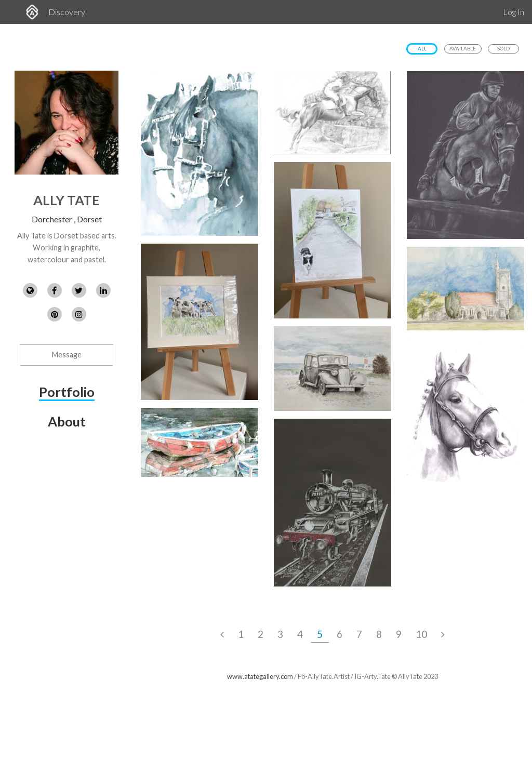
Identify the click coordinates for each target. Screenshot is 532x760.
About (67, 421)
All (422, 49)
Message (67, 355)
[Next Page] (443, 634)
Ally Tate (66, 200)
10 (421, 634)
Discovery (67, 12)
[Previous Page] (222, 634)
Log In (514, 12)
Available (463, 49)
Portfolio (67, 392)
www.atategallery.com (260, 676)
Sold (503, 49)
